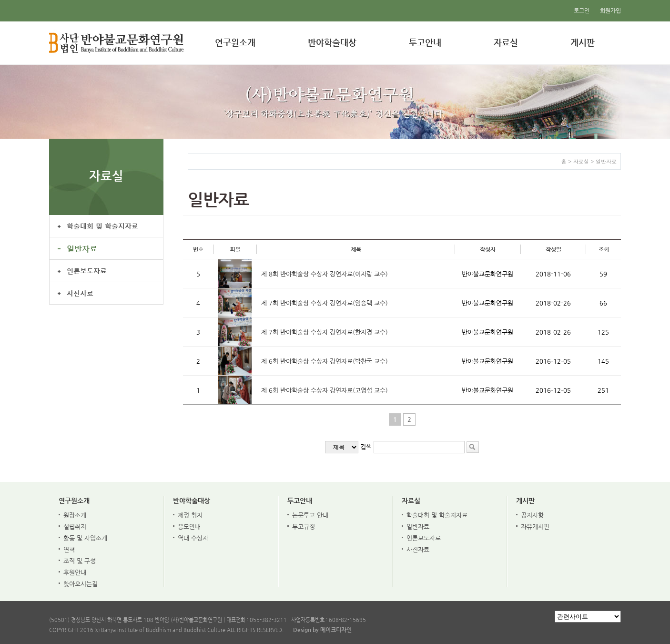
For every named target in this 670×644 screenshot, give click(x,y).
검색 (366, 447)
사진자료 (80, 293)
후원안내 (75, 572)
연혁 (69, 549)
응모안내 (189, 526)
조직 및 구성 (80, 561)
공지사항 (532, 515)
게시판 (583, 42)
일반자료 (82, 248)
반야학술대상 (332, 42)
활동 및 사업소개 (85, 538)
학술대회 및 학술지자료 (102, 226)
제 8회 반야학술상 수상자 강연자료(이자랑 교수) (325, 274)
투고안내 (425, 42)
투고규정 (304, 526)
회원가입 (610, 10)
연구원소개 (235, 42)
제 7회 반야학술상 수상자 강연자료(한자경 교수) (325, 332)
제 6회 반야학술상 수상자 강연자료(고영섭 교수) (325, 390)
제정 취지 (190, 515)
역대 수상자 (193, 538)
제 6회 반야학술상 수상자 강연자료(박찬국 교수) (325, 361)
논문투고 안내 (310, 515)
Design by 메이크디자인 (322, 630)
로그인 (582, 10)
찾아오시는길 (81, 584)
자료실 (506, 42)
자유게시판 (535, 526)
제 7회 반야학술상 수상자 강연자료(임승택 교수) (325, 303)
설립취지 (75, 526)
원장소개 (75, 515)
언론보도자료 (87, 271)
